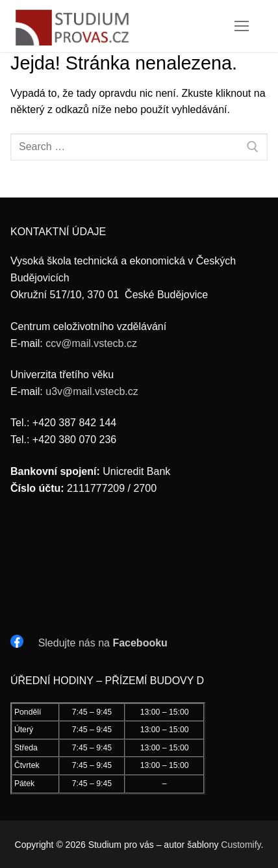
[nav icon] (242, 26)
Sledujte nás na (103, 643)
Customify (241, 845)
